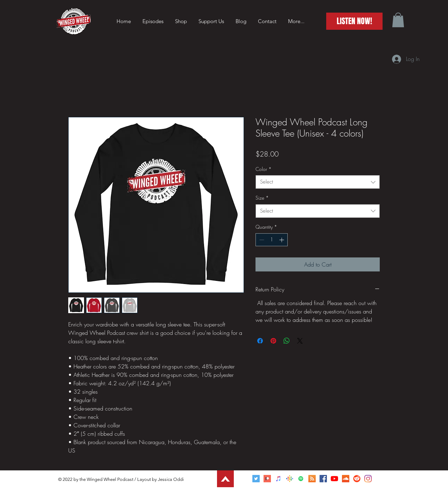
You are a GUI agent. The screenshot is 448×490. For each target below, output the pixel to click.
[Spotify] (301, 479)
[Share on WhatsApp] (287, 341)
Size (262, 198)
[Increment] (282, 240)
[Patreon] (267, 479)
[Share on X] (300, 341)
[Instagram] (368, 479)
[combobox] (318, 182)
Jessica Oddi (171, 479)
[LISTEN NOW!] (354, 21)
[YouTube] (334, 479)
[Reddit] (357, 479)
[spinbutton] (272, 240)
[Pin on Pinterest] (273, 341)
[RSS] (312, 479)
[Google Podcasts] (290, 479)
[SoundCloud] (346, 479)
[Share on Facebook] (260, 341)
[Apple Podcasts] (278, 479)
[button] (398, 20)
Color (264, 169)
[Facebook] (323, 479)
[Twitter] (256, 479)
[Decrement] (261, 240)
